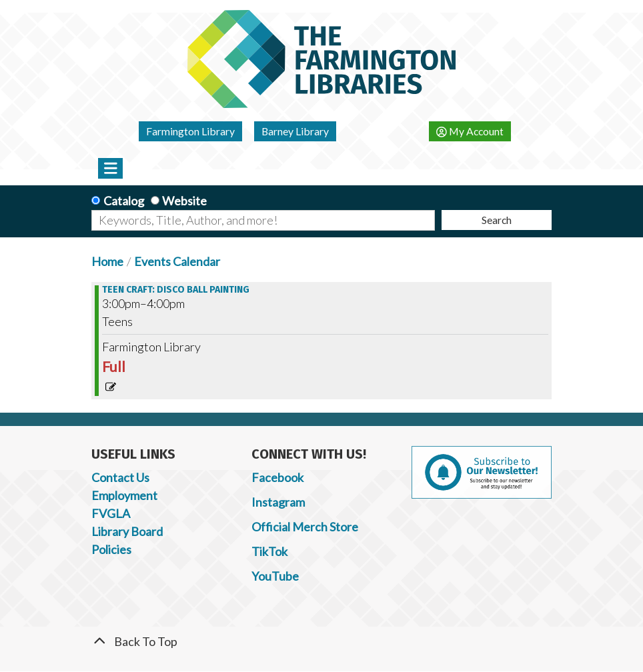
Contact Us (120, 477)
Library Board (127, 531)
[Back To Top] (321, 642)
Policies (111, 549)
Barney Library (295, 131)
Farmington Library (190, 131)
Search (497, 220)
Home (107, 261)
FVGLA (111, 513)
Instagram (278, 502)
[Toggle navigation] (110, 168)
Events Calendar (177, 261)
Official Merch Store (305, 527)
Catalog (124, 201)
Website (184, 201)
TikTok (269, 551)
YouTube (275, 576)
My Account (470, 131)
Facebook (277, 477)
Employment (124, 495)
